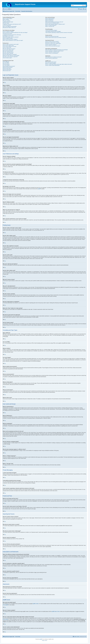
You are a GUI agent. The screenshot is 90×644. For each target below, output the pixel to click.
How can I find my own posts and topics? (53, 46)
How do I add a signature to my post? (10, 47)
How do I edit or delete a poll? (8, 50)
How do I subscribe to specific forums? (52, 52)
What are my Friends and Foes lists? (52, 36)
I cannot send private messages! (51, 30)
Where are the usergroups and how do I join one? (54, 22)
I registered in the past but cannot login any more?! (12, 24)
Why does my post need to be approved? (10, 57)
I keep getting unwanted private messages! (53, 31)
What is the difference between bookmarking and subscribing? (56, 50)
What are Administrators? (50, 19)
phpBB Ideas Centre (56, 611)
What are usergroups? (49, 21)
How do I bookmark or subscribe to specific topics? (54, 51)
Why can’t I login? (6, 23)
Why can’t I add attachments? (8, 52)
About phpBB (5, 605)
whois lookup (5, 619)
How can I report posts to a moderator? (10, 54)
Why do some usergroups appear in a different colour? (55, 24)
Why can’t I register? (6, 21)
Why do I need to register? (8, 19)
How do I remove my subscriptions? (52, 53)
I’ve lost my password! (7, 25)
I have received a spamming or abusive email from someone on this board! (59, 33)
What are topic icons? (7, 71)
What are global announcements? (9, 66)
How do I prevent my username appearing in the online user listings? (15, 33)
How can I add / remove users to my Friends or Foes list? (56, 37)
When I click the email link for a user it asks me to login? (13, 40)
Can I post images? (6, 65)
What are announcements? (8, 67)
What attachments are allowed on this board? (53, 57)
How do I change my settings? (8, 31)
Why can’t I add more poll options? (9, 49)
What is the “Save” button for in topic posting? (11, 56)
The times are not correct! (7, 34)
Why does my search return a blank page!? (53, 44)
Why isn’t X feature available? (51, 63)
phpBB (39, 189)
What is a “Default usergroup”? (51, 25)
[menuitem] (10, 9)
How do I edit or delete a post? (8, 45)
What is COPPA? (6, 20)
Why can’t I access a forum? (8, 51)
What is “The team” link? (50, 26)
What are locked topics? (7, 70)
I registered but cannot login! (8, 22)
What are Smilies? (6, 64)
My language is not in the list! (8, 36)
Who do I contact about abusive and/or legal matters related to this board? (59, 64)
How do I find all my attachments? (51, 58)
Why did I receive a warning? (8, 53)
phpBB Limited (36, 604)
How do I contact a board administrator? (53, 65)
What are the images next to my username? (11, 37)
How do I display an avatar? (8, 38)
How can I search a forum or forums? (52, 41)
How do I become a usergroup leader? (52, 23)
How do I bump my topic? (7, 58)
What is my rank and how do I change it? (10, 39)
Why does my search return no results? (52, 42)
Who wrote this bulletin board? (51, 62)
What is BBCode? (6, 62)
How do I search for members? (51, 45)
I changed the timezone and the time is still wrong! (12, 35)
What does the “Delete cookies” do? (9, 28)
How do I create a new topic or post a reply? (11, 44)
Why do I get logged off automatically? (10, 26)
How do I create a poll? (7, 48)
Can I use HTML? (6, 63)
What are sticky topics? (7, 68)
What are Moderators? (49, 20)
